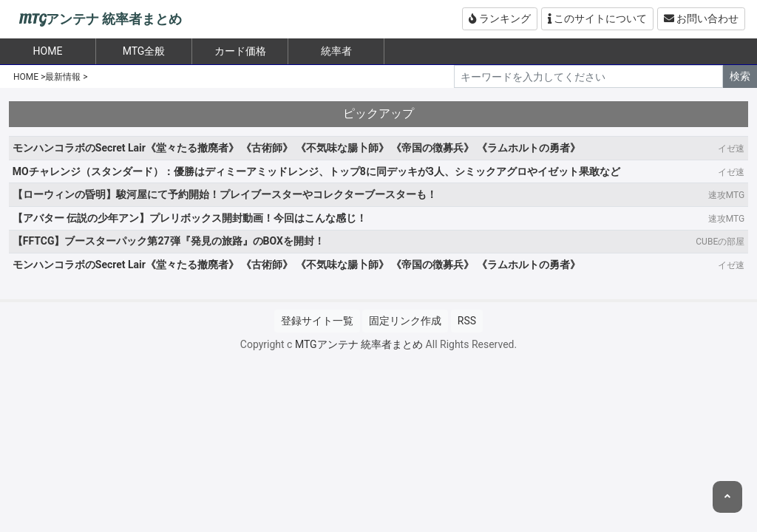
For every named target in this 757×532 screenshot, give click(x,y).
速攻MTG (726, 195)
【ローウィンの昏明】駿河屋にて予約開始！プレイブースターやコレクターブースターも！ (225, 194)
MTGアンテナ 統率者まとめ (100, 20)
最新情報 (63, 77)
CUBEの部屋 (720, 242)
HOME (26, 77)
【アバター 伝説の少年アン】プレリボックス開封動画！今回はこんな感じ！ (190, 218)
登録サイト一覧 (317, 321)
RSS (467, 321)
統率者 (336, 51)
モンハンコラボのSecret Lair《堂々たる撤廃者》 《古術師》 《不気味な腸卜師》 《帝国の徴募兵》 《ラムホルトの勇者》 (296, 148)
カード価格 (240, 51)
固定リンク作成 (405, 321)
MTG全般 (144, 51)
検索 (740, 76)
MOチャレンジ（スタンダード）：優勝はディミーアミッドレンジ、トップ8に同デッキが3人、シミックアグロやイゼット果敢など (316, 171)
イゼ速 (731, 149)
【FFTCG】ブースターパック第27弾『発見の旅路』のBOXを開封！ (169, 241)
